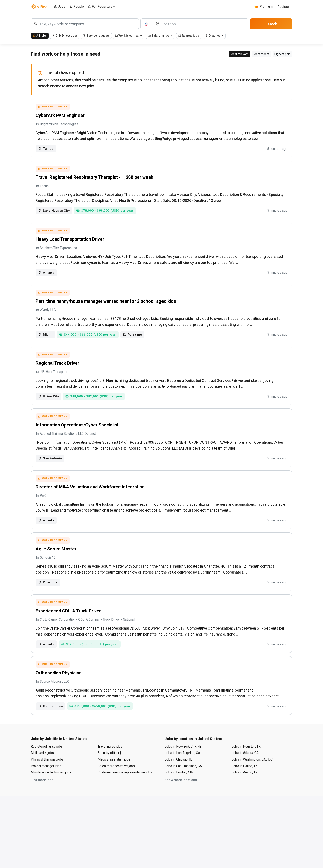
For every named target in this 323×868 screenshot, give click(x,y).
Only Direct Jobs (65, 36)
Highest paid (282, 54)
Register (284, 7)
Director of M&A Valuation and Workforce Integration (91, 495)
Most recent (261, 54)
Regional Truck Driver (58, 369)
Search (271, 24)
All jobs (40, 36)
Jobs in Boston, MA (179, 785)
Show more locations (181, 792)
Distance (213, 36)
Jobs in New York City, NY (183, 759)
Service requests (96, 36)
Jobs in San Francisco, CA (183, 778)
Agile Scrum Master (57, 558)
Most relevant (239, 54)
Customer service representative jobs (125, 785)
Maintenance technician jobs (51, 785)
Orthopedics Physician (59, 685)
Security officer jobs (112, 765)
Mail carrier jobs (42, 765)
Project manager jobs (46, 778)
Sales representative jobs (116, 778)
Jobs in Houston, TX (246, 759)
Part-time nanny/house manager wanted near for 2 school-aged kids (106, 305)
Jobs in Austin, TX (245, 785)
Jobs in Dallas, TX (245, 778)
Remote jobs (189, 36)
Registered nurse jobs (47, 759)
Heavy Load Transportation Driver (71, 242)
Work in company (128, 36)
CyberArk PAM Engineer (61, 116)
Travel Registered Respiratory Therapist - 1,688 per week (95, 179)
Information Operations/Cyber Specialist (78, 432)
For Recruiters (100, 6)
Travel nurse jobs (110, 759)
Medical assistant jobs (114, 772)
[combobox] (85, 24)
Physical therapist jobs (47, 772)
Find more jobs (42, 792)
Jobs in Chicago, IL (178, 772)
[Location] (200, 24)
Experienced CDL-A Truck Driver (69, 621)
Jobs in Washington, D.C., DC (252, 772)
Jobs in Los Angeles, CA (182, 765)
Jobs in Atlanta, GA (245, 765)
